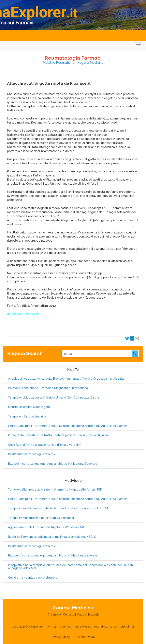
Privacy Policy (60, 637)
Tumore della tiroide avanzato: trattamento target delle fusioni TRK (55, 490)
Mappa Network (88, 614)
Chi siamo (54, 614)
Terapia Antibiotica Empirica (27, 417)
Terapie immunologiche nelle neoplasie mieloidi (41, 518)
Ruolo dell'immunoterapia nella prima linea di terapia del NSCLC (52, 537)
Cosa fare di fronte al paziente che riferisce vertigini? (45, 445)
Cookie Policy (86, 637)
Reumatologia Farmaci (73, 58)
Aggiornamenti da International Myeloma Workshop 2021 (47, 527)
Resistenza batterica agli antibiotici (32, 454)
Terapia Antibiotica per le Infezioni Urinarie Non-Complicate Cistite (54, 398)
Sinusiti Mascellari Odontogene (29, 407)
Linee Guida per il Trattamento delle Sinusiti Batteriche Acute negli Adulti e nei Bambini (68, 426)
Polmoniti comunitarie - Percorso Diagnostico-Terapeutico (48, 388)
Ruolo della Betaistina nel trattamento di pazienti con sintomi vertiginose (59, 435)
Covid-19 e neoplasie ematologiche (33, 578)
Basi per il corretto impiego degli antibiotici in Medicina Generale (53, 464)
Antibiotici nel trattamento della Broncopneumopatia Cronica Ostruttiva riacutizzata (66, 379)
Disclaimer (127, 627)
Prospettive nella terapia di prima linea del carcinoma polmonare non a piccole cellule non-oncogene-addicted (71, 567)
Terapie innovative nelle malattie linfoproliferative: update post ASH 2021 (59, 508)
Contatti (69, 614)
